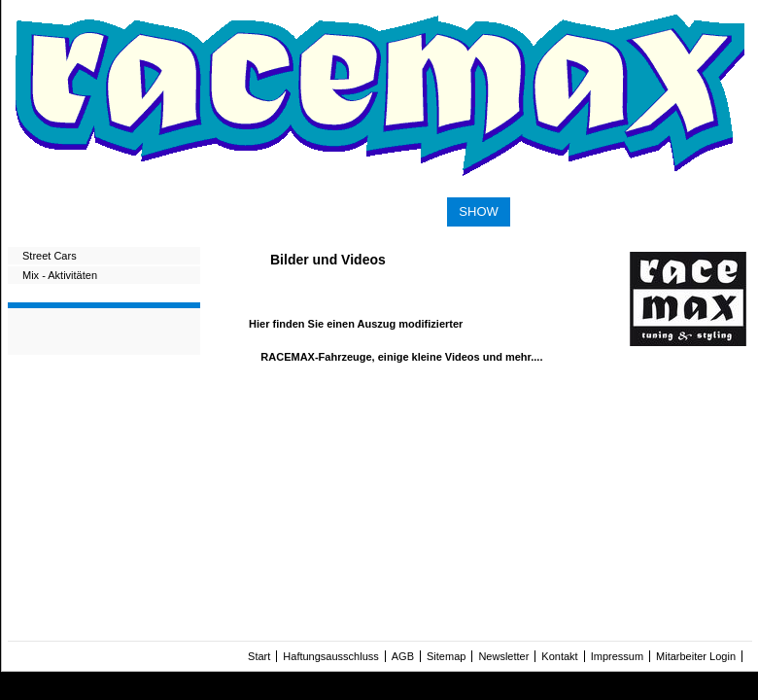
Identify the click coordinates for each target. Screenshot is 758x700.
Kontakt (559, 656)
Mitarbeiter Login (696, 656)
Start (259, 656)
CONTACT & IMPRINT (645, 210)
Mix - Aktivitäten (60, 275)
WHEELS (210, 210)
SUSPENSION (118, 210)
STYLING (409, 210)
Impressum (617, 656)
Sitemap (446, 656)
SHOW (478, 211)
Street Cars (50, 256)
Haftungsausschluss (330, 656)
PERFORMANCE (310, 210)
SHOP (540, 210)
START (34, 210)
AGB (403, 656)
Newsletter (503, 656)
